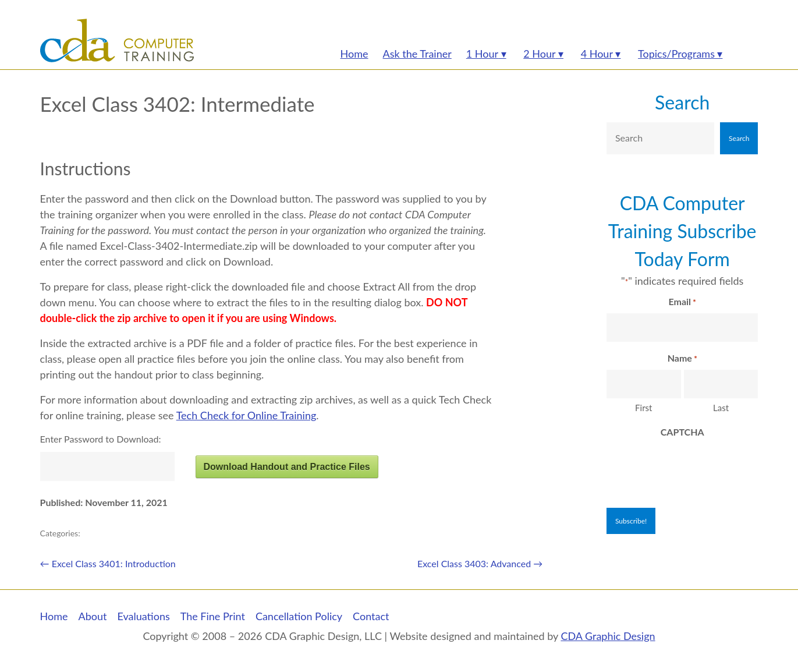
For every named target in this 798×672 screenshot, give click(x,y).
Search (682, 102)
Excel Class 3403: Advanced (480, 563)
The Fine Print (213, 616)
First (643, 408)
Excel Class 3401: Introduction (108, 563)
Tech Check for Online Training (247, 415)
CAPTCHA (682, 432)
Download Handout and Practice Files (286, 467)
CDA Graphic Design (608, 636)
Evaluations (143, 616)
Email (682, 302)
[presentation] (695, 466)
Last (721, 408)
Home (54, 616)
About (93, 616)
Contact (371, 616)
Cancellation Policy (299, 616)
